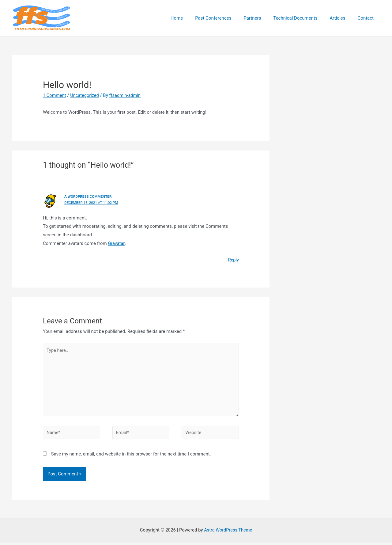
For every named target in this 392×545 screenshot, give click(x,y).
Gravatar (116, 243)
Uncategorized (86, 95)
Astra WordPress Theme (228, 532)
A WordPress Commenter (89, 196)
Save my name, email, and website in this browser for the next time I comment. (131, 456)
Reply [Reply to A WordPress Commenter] (233, 260)
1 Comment (55, 95)
